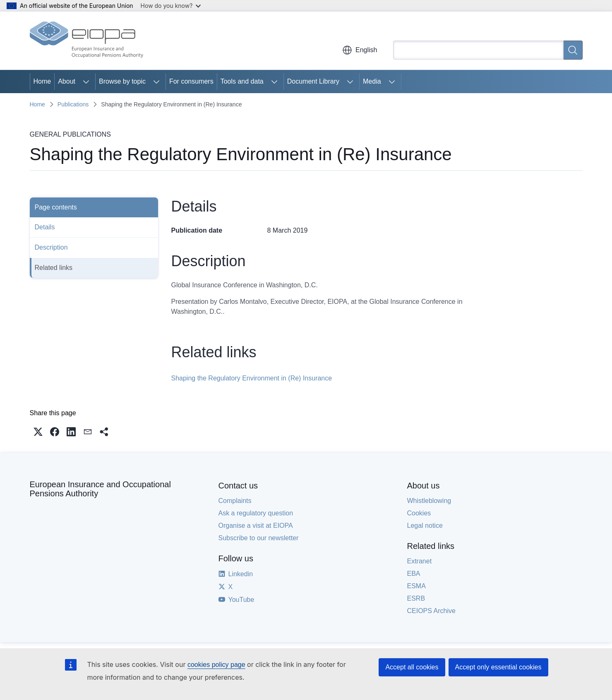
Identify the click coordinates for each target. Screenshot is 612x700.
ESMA (416, 586)
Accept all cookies (412, 667)
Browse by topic (122, 81)
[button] (38, 432)
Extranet (420, 561)
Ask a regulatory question (256, 513)
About (67, 81)
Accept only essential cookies (498, 667)
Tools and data (242, 81)
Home (42, 81)
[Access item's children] (86, 82)
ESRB (416, 598)
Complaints (235, 501)
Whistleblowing (429, 501)
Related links (54, 268)
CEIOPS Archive (431, 611)
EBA (414, 574)
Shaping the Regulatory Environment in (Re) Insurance (252, 378)
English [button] (360, 50)
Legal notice (425, 526)
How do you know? (171, 6)
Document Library (313, 81)
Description (51, 247)
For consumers (191, 81)
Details (45, 227)
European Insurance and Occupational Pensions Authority (100, 489)
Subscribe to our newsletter (259, 538)
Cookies (419, 513)
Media (372, 81)
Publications (73, 104)
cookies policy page (216, 665)
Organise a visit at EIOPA (256, 526)
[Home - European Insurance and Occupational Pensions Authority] (86, 41)
